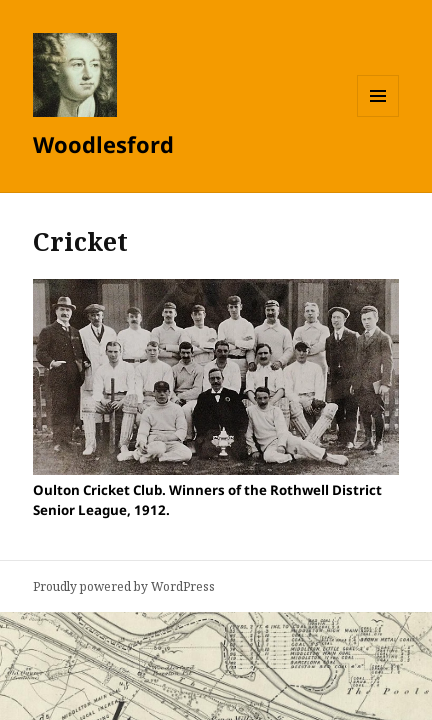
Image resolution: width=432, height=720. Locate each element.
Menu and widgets (378, 116)
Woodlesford (103, 144)
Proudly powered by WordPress (124, 586)
